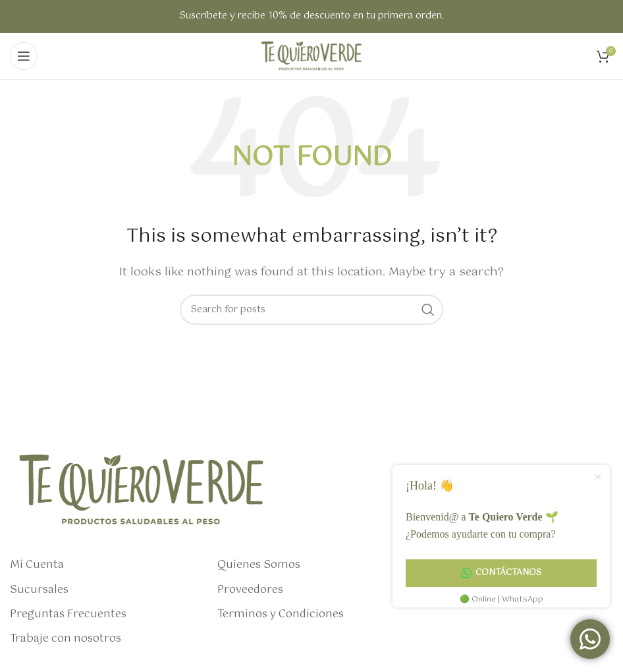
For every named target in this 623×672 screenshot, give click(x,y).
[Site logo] (311, 56)
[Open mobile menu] (24, 56)
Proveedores (250, 590)
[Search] (311, 310)
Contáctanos (501, 573)
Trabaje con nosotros (66, 639)
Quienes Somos (259, 565)
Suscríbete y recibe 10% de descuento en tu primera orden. (312, 16)
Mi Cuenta (37, 565)
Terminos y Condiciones (281, 615)
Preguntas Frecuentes (68, 615)
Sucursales (39, 590)
